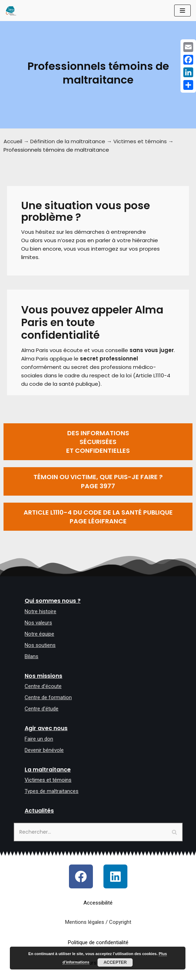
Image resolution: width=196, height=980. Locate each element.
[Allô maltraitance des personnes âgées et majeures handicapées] (11, 11)
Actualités (39, 811)
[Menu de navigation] (182, 11)
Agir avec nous (46, 728)
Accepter (115, 962)
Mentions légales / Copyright (98, 922)
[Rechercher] (98, 832)
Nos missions (43, 676)
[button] (98, 442)
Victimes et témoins (140, 141)
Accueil (13, 141)
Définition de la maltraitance (68, 141)
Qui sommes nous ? (53, 601)
